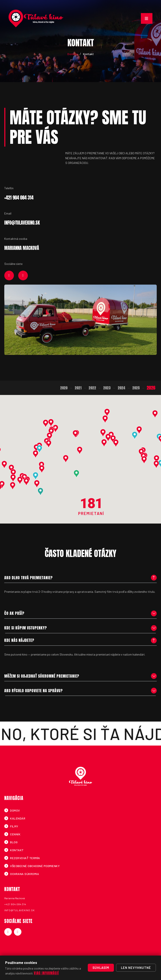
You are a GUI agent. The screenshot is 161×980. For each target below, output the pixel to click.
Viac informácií (46, 973)
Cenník (15, 834)
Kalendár (17, 818)
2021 (78, 388)
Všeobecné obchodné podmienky (35, 866)
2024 (121, 388)
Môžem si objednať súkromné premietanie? (42, 676)
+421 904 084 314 (15, 904)
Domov (72, 54)
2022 (92, 388)
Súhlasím (101, 968)
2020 (64, 388)
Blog (14, 842)
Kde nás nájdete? (19, 640)
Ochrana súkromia (24, 874)
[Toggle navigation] (147, 18)
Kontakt (17, 850)
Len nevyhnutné (136, 968)
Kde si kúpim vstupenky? (25, 628)
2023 (107, 388)
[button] (11, 468)
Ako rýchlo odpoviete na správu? (33, 691)
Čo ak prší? (14, 613)
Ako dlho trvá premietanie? (28, 578)
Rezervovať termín (25, 858)
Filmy (14, 826)
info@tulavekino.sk (19, 910)
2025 (136, 388)
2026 (151, 388)
